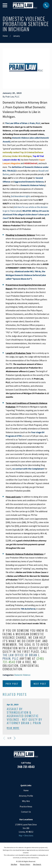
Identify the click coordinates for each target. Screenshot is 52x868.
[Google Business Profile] (29, 775)
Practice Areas (26, 807)
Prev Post (12, 684)
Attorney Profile (26, 796)
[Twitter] (36, 775)
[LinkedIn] (23, 775)
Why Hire (26, 801)
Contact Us (26, 812)
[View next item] (15, 738)
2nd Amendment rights (21, 196)
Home (26, 790)
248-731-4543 (26, 767)
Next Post (40, 684)
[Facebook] (16, 775)
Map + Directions (26, 836)
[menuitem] (14, 864)
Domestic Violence (22, 675)
